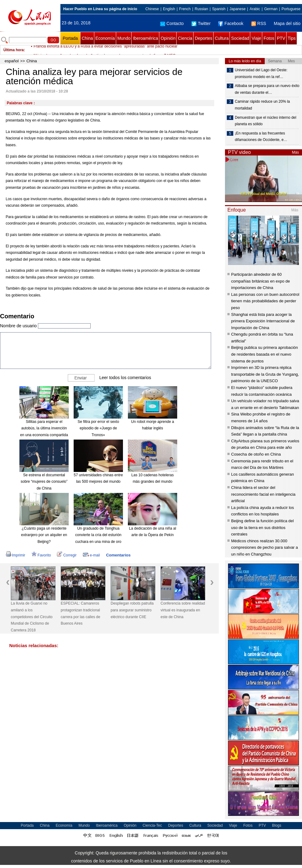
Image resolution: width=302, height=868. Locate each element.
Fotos (269, 38)
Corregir (67, 555)
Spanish (219, 9)
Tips (292, 38)
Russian (201, 9)
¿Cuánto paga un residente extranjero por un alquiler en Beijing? (44, 535)
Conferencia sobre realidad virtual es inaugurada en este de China (183, 610)
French (185, 9)
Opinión (168, 38)
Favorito (41, 555)
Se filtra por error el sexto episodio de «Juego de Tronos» (98, 428)
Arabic (255, 9)
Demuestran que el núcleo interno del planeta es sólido (265, 121)
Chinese (152, 9)
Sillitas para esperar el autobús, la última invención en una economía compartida (44, 428)
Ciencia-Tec (152, 825)
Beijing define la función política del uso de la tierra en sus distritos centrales (262, 527)
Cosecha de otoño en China (256, 454)
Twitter (201, 23)
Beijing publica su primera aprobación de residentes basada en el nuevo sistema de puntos (265, 354)
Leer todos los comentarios (125, 378)
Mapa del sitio (287, 23)
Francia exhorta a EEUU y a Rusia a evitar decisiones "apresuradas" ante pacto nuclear (106, 50)
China (87, 38)
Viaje (256, 38)
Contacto (172, 23)
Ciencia (185, 38)
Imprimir (16, 555)
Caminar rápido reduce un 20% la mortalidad (262, 105)
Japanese (238, 9)
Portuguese (291, 9)
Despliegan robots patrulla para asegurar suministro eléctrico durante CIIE (132, 610)
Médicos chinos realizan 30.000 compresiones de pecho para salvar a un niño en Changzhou (265, 548)
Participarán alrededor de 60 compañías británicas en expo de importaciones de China (261, 281)
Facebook (231, 23)
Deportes (204, 38)
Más (295, 152)
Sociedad (240, 38)
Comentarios (118, 555)
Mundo (124, 38)
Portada (70, 38)
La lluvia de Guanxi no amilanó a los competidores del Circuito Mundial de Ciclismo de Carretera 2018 (32, 617)
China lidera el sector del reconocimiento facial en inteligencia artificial (263, 494)
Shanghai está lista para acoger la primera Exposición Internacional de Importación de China (263, 321)
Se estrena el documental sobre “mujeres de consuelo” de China (44, 482)
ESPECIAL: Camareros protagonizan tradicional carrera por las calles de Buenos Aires (80, 613)
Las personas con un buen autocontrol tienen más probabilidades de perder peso (265, 301)
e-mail (92, 555)
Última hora (14, 50)
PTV (281, 38)
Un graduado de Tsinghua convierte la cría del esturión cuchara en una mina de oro (98, 535)
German (271, 9)
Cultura (222, 38)
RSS (259, 23)
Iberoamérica (145, 38)
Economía (105, 38)
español (12, 61)
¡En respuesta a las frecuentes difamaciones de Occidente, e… (261, 137)
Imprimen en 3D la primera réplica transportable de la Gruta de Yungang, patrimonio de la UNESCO (265, 374)
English (169, 9)
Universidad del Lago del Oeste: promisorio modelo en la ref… (261, 73)
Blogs (277, 825)
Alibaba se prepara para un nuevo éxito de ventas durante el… (267, 89)
